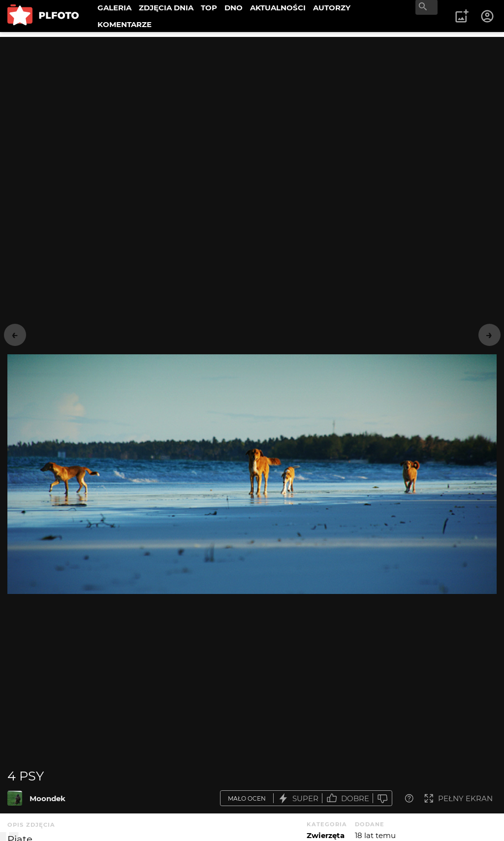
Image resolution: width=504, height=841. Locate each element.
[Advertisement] (252, 106)
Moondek (47, 798)
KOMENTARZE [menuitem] (125, 24)
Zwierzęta (326, 835)
